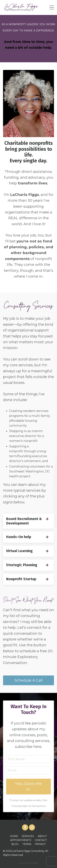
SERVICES (28, 836)
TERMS (27, 844)
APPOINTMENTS (21, 840)
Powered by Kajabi (29, 863)
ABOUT (42, 836)
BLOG (15, 844)
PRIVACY (40, 844)
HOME (14, 836)
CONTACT (41, 840)
